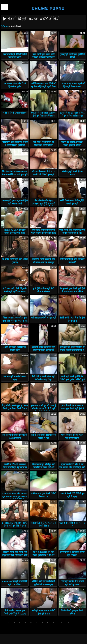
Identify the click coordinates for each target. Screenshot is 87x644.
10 (54, 623)
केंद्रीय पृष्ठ (5, 26)
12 (68, 623)
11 (61, 623)
